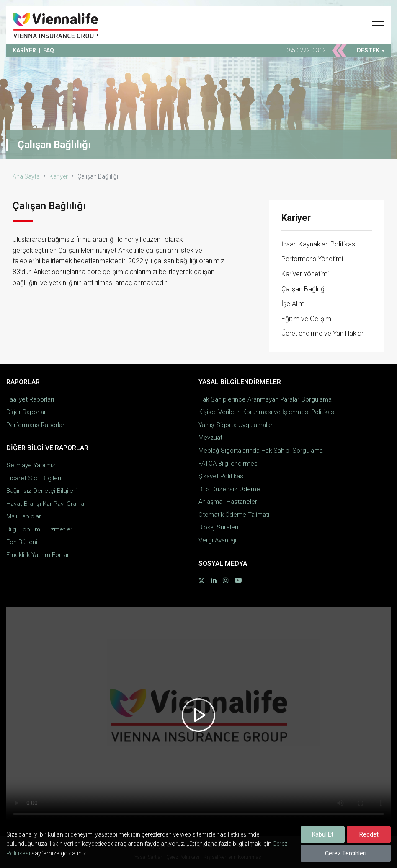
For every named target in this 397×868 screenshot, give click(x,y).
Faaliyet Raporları (30, 399)
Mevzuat (210, 438)
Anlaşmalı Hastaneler (228, 502)
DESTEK (371, 50)
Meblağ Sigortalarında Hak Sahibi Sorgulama (261, 451)
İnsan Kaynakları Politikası (319, 244)
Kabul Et (323, 834)
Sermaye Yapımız (31, 465)
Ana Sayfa (26, 176)
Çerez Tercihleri (346, 853)
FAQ (49, 50)
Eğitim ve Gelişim (306, 319)
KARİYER (24, 50)
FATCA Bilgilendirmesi (229, 464)
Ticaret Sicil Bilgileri (34, 478)
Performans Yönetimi (312, 259)
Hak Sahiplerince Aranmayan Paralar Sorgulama (265, 399)
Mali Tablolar (24, 516)
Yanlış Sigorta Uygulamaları (236, 425)
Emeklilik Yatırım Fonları (38, 555)
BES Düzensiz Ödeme (229, 489)
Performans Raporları (36, 425)
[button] (378, 25)
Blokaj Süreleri (218, 527)
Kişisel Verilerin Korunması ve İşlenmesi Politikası (267, 412)
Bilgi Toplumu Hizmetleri (40, 529)
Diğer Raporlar (26, 412)
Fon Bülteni (22, 542)
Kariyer (59, 176)
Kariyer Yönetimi (305, 274)
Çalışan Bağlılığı (304, 289)
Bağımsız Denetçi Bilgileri (41, 491)
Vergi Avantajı (217, 540)
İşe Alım (293, 304)
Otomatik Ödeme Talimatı (234, 515)
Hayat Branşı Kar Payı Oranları (47, 504)
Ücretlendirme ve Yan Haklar (322, 333)
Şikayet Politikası (222, 476)
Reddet (369, 834)
